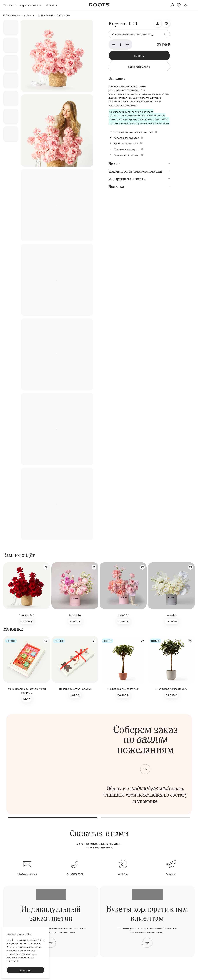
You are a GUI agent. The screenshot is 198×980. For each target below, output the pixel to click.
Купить (139, 55)
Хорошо (25, 970)
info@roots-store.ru (27, 874)
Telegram (171, 874)
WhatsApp (123, 874)
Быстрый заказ (139, 66)
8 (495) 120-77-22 (75, 874)
